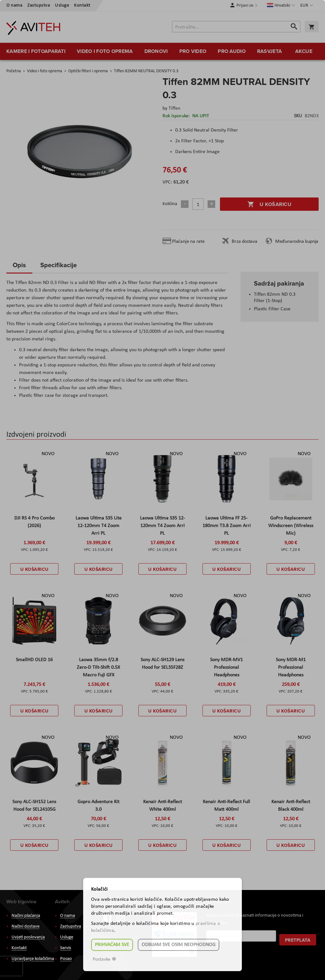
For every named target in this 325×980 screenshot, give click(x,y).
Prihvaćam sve (112, 945)
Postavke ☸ (104, 959)
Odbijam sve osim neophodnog (179, 945)
